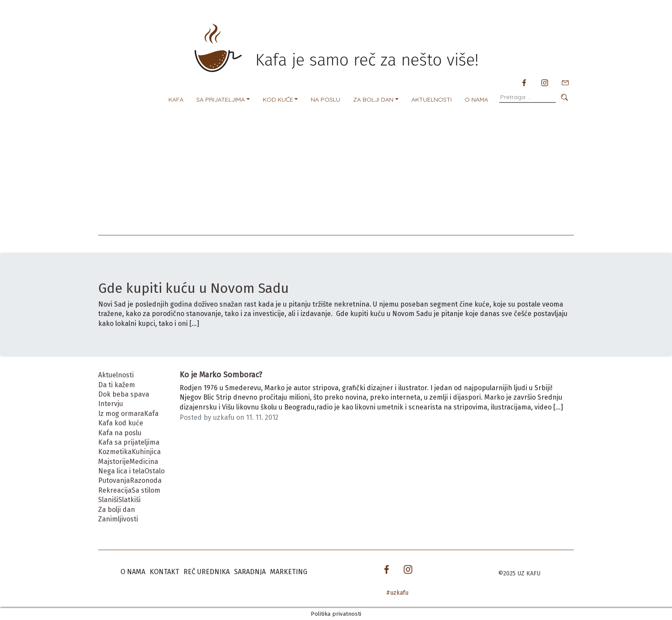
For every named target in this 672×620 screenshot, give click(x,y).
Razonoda (146, 480)
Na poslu (325, 99)
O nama (476, 99)
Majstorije (114, 462)
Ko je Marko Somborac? (221, 375)
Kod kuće (278, 99)
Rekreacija (115, 490)
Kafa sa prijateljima (129, 442)
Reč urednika (207, 572)
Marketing (289, 572)
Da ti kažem (117, 385)
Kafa (176, 99)
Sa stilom (146, 490)
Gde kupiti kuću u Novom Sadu (195, 288)
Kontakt (164, 572)
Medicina (144, 462)
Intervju (111, 404)
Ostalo (154, 471)
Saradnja (250, 572)
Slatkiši (129, 500)
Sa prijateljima (220, 99)
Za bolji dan (373, 99)
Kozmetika (115, 452)
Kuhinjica (146, 452)
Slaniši (108, 500)
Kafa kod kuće (121, 423)
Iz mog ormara (121, 414)
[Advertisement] (336, 171)
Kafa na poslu (120, 433)
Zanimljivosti (118, 519)
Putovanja (114, 480)
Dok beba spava (124, 394)
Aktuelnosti (432, 99)
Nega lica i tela (121, 471)
